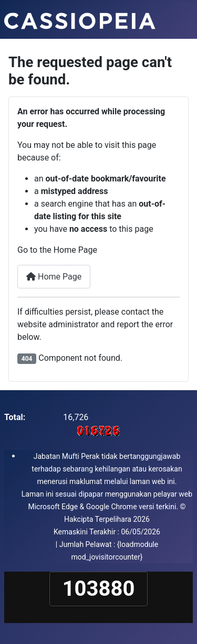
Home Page (54, 277)
